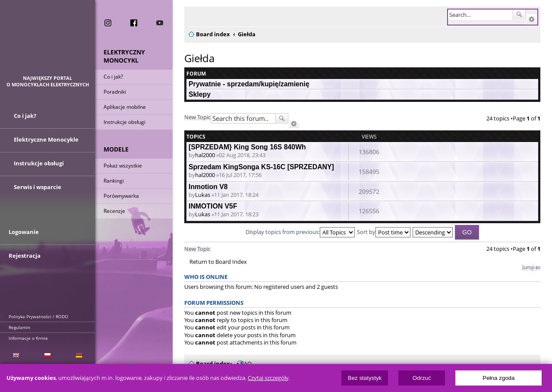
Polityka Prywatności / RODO (38, 316)
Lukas (203, 195)
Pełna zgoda (498, 378)
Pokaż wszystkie (123, 166)
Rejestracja (25, 256)
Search (519, 15)
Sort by (384, 232)
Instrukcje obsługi (125, 122)
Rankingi (114, 181)
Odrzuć (422, 378)
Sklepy (200, 94)
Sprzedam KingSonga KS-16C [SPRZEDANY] (261, 167)
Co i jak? (113, 77)
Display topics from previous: (300, 232)
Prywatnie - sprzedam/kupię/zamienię (249, 84)
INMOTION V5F (213, 206)
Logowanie (24, 232)
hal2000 (205, 155)
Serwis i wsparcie (38, 187)
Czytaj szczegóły (268, 378)
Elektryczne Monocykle (46, 139)
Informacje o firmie (28, 338)
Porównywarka (121, 196)
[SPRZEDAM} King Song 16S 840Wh (247, 147)
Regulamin (19, 327)
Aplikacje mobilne (125, 107)
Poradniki (115, 92)
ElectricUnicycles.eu (48, 42)
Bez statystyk (365, 378)
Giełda (199, 58)
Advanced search (531, 19)
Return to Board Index (218, 262)
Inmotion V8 (208, 187)
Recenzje (114, 211)
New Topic (197, 117)
